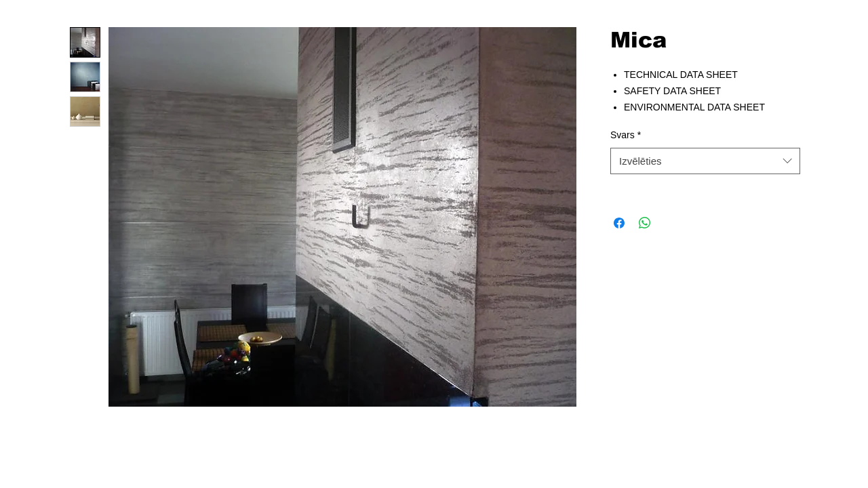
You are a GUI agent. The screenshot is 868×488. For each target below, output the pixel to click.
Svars (626, 135)
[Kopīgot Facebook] (619, 223)
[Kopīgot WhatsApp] (645, 223)
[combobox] (705, 161)
